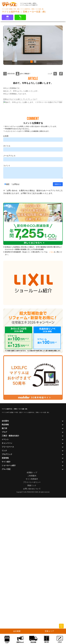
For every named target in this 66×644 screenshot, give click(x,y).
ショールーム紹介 (9, 611)
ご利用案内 (32, 621)
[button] (31, 62)
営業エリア (49, 631)
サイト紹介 (6, 607)
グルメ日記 (6, 615)
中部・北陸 (17, 9)
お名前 (6, 281)
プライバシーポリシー (32, 628)
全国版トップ (32, 618)
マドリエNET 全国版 (7, 9)
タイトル (7, 291)
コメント (7, 311)
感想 (8, 330)
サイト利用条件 (32, 624)
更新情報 (5, 603)
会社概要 (17, 631)
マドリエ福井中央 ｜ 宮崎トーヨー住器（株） (32, 9)
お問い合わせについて (32, 634)
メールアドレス (9, 301)
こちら (51, 397)
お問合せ (16, 330)
